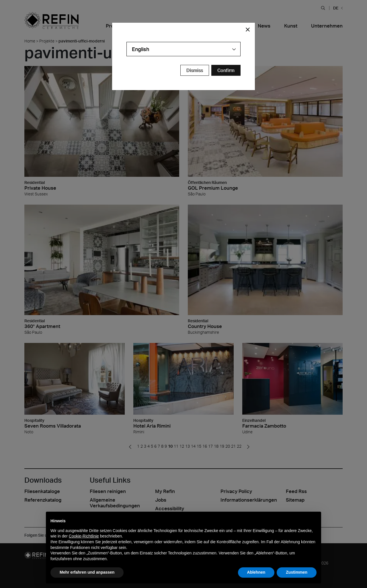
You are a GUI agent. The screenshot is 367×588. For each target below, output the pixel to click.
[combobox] (183, 49)
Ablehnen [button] (256, 572)
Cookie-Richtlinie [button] (84, 536)
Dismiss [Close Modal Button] (195, 70)
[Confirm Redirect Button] (226, 70)
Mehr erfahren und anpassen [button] (87, 572)
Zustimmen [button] (297, 572)
